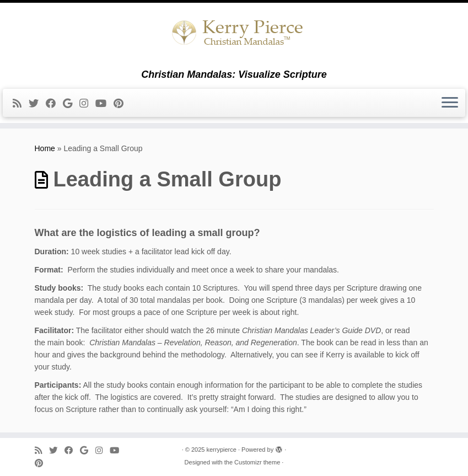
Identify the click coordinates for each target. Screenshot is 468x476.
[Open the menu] (450, 103)
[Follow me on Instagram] (87, 104)
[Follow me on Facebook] (54, 104)
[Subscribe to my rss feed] (21, 104)
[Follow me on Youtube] (104, 104)
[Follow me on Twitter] (37, 104)
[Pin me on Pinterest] (122, 104)
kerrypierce (221, 450)
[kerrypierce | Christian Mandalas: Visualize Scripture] (234, 36)
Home (45, 148)
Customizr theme (257, 462)
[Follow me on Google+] (71, 104)
